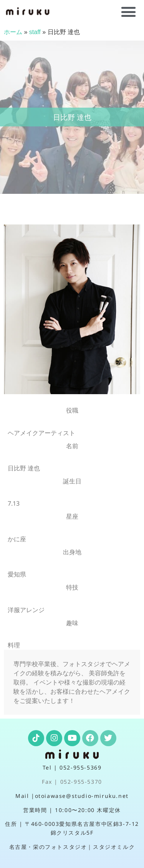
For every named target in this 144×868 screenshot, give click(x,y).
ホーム (13, 32)
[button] (129, 12)
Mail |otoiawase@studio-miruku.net (72, 796)
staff (35, 32)
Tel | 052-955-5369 (72, 767)
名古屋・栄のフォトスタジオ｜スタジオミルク (72, 847)
